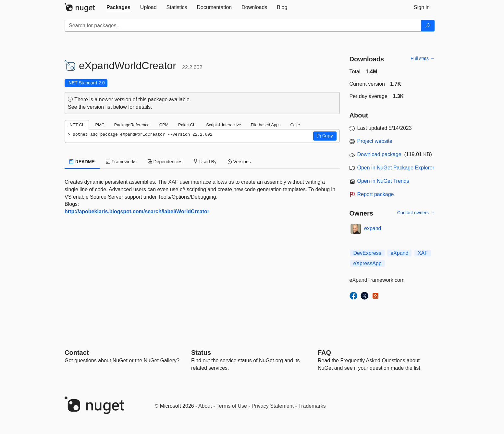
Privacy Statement (273, 406)
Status (201, 353)
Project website (375, 141)
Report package (376, 194)
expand (373, 228)
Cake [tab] (295, 125)
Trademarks (312, 406)
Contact (77, 353)
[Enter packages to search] (243, 26)
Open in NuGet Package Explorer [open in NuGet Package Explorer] (396, 168)
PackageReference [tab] (132, 125)
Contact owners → (416, 213)
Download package (379, 154)
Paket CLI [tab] (187, 125)
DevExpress (367, 253)
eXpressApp (368, 263)
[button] (325, 136)
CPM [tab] (164, 125)
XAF (423, 253)
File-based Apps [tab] (266, 125)
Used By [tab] (205, 162)
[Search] (428, 26)
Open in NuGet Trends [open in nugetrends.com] (383, 181)
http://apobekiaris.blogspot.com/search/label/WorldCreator (137, 211)
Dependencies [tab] (165, 162)
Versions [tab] (239, 162)
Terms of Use (232, 406)
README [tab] (82, 162)
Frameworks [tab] (121, 162)
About (205, 406)
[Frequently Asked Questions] (324, 353)
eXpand (399, 253)
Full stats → (423, 58)
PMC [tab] (100, 125)
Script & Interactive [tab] (223, 125)
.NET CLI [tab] (77, 125)
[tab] (118, 7)
